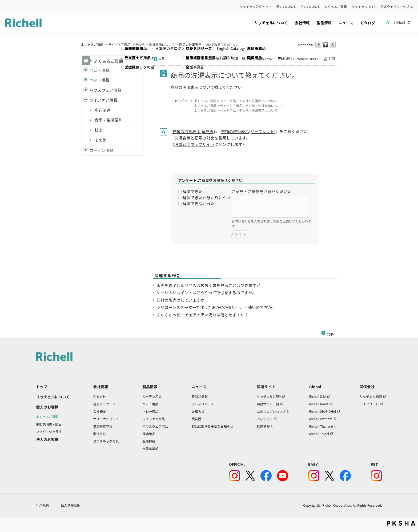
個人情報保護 (70, 505)
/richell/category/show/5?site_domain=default (86, 70)
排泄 (99, 130)
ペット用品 (99, 80)
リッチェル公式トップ (256, 7)
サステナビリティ (106, 419)
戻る (162, 58)
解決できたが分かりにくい (206, 198)
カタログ (368, 23)
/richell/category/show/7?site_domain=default (86, 90)
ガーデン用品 (101, 150)
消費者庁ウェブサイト (194, 144)
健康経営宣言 (103, 426)
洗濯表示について (162, 44)
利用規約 (42, 505)
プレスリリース (203, 404)
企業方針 (100, 396)
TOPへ (331, 333)
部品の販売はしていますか (180, 300)
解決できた (192, 191)
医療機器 (149, 441)
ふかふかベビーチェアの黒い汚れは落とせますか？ (202, 315)
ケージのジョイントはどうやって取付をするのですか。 (206, 293)
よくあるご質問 (336, 7)
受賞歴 (196, 419)
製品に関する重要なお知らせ (212, 426)
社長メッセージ (104, 404)
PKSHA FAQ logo (401, 523)
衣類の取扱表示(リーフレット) (248, 131)
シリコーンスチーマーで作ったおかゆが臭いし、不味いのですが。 (216, 307)
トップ (42, 387)
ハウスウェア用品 (105, 90)
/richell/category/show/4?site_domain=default (86, 80)
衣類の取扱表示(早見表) (194, 131)
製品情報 (324, 23)
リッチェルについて (271, 23)
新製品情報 (200, 396)
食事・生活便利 (109, 120)
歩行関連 (103, 110)
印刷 (332, 59)
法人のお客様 (310, 7)
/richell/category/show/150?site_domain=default (86, 150)
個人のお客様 (286, 7)
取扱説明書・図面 (49, 424)
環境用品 (149, 434)
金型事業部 (150, 449)
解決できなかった (198, 203)
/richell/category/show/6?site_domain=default (86, 100)
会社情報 (302, 23)
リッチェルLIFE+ (364, 7)
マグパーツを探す (49, 432)
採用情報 (399, 23)
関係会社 (100, 434)
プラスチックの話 (106, 441)
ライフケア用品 (119, 44)
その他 (140, 44)
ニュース (346, 23)
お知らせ (198, 411)
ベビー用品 (99, 70)
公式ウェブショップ (395, 7)
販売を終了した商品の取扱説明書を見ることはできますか (208, 285)
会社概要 (100, 411)
